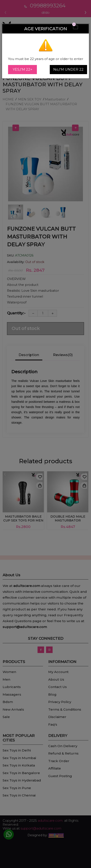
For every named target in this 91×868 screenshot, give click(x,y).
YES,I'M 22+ (22, 69)
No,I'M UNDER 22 (68, 69)
